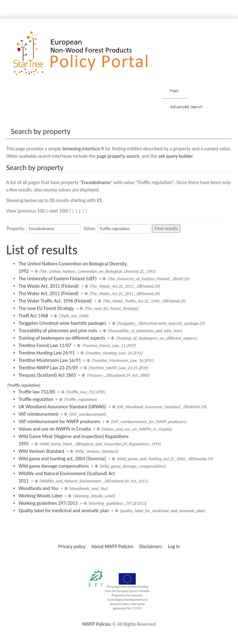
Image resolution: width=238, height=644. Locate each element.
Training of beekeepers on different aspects (62, 338)
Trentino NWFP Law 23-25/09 (48, 368)
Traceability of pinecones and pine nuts (58, 331)
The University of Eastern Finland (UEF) (58, 279)
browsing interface (81, 149)
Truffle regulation (36, 399)
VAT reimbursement (38, 414)
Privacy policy (72, 546)
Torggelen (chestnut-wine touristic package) (62, 323)
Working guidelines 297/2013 (48, 503)
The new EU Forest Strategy (46, 308)
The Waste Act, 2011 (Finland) (49, 286)
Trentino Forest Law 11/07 (45, 345)
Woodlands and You (38, 488)
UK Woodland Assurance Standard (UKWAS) (62, 407)
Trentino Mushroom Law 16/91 (50, 360)
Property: (16, 228)
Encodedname (96, 182)
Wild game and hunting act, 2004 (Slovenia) (62, 459)
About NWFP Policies (112, 546)
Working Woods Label (40, 496)
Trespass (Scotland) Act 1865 (47, 375)
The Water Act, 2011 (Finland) (49, 293)
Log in (174, 546)
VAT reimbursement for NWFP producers (59, 421)
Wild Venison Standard (41, 451)
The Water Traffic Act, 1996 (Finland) (55, 301)
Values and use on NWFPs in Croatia (55, 429)
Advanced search (186, 107)
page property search (118, 156)
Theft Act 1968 (33, 316)
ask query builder (176, 156)
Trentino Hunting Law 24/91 (47, 353)
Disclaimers (151, 546)
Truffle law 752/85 (37, 392)
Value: (90, 228)
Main (174, 90)
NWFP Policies (97, 624)
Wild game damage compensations (54, 466)
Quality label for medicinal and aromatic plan (64, 511)
